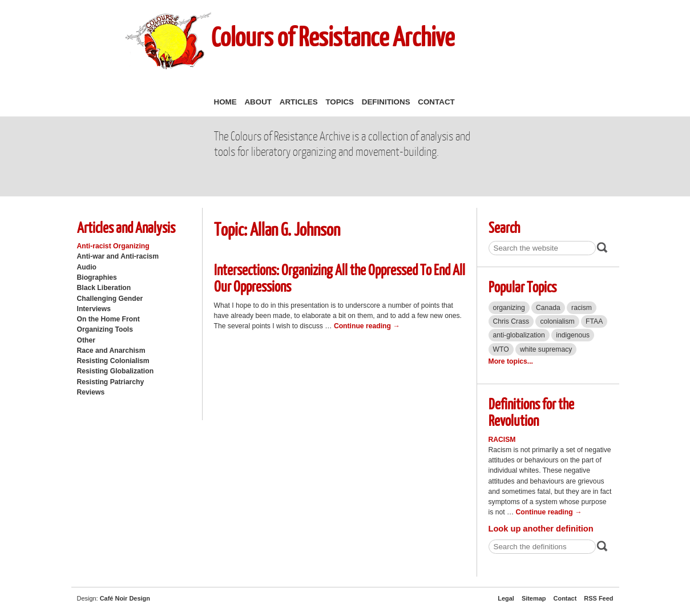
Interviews (94, 309)
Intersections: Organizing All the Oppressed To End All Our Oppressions (340, 277)
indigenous (573, 335)
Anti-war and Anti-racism (118, 256)
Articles (299, 102)
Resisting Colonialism (113, 361)
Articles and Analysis (126, 227)
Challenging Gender (110, 299)
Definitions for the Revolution (531, 412)
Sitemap (534, 598)
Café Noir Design (125, 598)
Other (86, 340)
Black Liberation (104, 288)
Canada (548, 308)
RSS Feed (598, 598)
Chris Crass (511, 321)
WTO (501, 349)
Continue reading (367, 326)
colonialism (557, 321)
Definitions (386, 102)
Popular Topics (522, 286)
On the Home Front (108, 319)
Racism (502, 440)
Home (225, 102)
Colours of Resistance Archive (333, 36)
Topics (340, 102)
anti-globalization (519, 335)
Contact (436, 102)
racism (582, 308)
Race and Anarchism (111, 351)
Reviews (91, 392)
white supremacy (546, 349)
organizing (509, 308)
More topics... (511, 361)
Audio (87, 267)
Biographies (97, 277)
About (258, 102)
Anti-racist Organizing (113, 246)
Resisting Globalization (116, 371)
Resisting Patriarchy (111, 382)
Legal (506, 598)
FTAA (594, 321)
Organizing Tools (105, 329)
